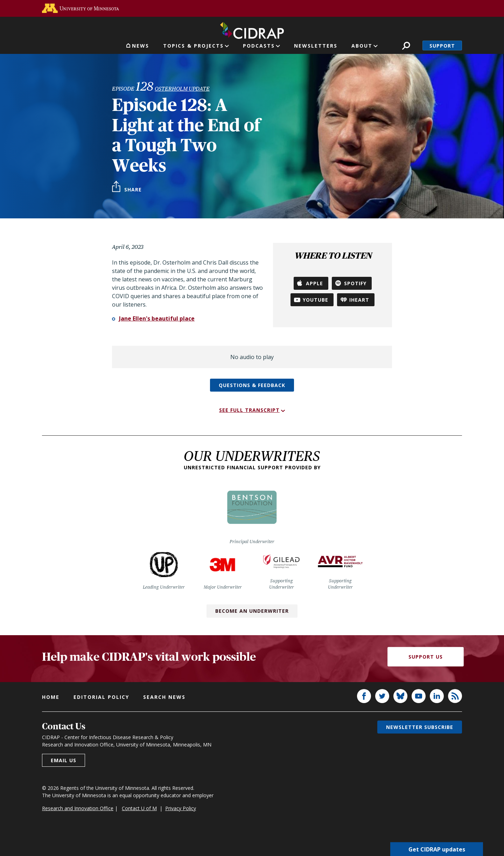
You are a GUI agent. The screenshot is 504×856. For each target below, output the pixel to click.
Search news (164, 697)
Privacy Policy (181, 808)
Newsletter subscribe (420, 727)
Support (442, 46)
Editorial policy (101, 697)
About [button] (362, 46)
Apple (314, 283)
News (141, 46)
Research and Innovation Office (78, 808)
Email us (64, 760)
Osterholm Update (182, 89)
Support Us (426, 657)
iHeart (359, 300)
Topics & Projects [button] (193, 46)
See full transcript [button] (249, 410)
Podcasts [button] (259, 46)
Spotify (355, 283)
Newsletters (316, 46)
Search (406, 46)
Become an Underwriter (252, 611)
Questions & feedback (252, 385)
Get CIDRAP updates (437, 849)
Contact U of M (139, 808)
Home (51, 697)
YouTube (316, 300)
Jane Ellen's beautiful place (157, 318)
